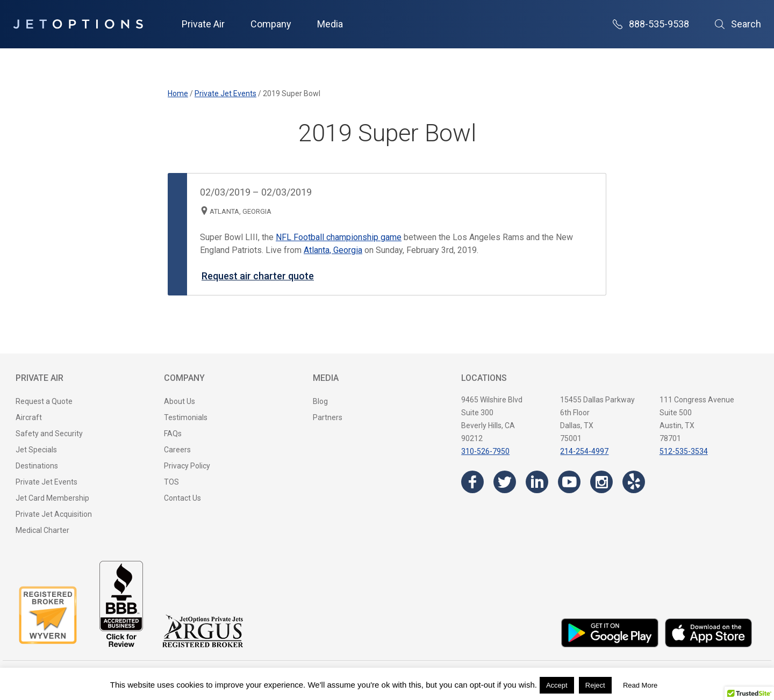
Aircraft (29, 417)
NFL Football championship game (339, 237)
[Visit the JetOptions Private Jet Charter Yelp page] (634, 482)
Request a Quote (44, 401)
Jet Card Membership (52, 498)
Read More (640, 685)
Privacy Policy (187, 466)
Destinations (37, 466)
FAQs (173, 434)
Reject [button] (595, 685)
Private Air (203, 24)
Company (271, 24)
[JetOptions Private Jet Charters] (78, 24)
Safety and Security (49, 434)
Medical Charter (42, 530)
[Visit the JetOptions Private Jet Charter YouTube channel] (569, 482)
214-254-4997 (584, 451)
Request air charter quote (258, 276)
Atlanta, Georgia (333, 250)
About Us (180, 401)
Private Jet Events (46, 482)
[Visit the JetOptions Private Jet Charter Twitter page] (505, 482)
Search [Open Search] (738, 24)
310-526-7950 (485, 451)
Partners (328, 417)
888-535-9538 (651, 24)
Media (330, 24)
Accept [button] (557, 685)
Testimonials (186, 417)
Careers (177, 450)
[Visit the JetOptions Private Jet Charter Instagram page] (601, 482)
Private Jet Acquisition (54, 514)
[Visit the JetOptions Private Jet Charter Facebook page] (472, 482)
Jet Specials (36, 450)
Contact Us (182, 498)
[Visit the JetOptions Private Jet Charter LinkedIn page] (537, 482)
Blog (320, 401)
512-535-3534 (684, 451)
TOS (171, 482)
